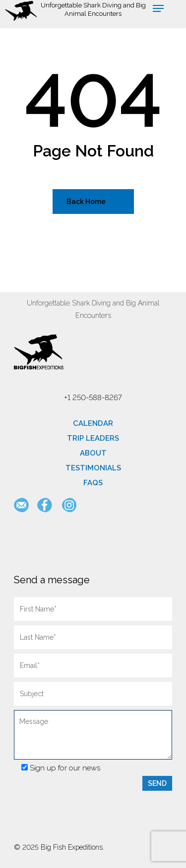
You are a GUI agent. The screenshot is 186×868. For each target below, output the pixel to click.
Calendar (93, 423)
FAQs (93, 483)
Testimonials (93, 468)
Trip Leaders (93, 438)
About (93, 453)
